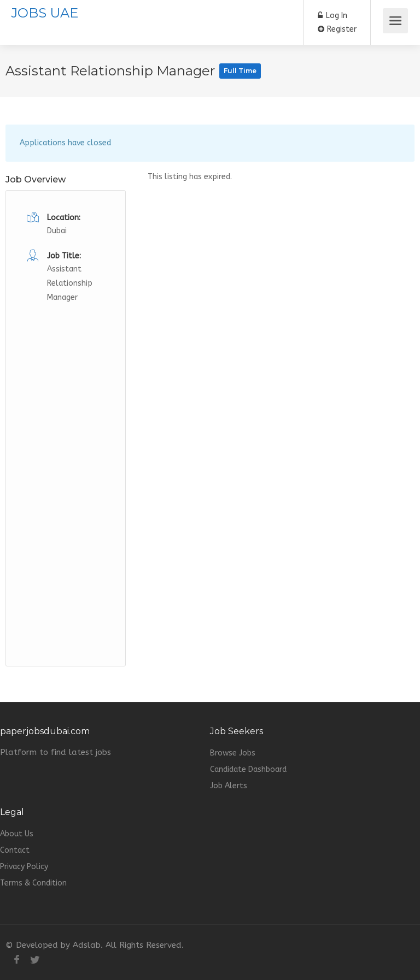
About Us (17, 834)
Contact (15, 850)
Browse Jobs (233, 753)
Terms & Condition (33, 883)
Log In (332, 16)
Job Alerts (229, 786)
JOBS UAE (45, 13)
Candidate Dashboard (248, 769)
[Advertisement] (66, 469)
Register (337, 29)
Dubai (57, 231)
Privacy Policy (24, 867)
